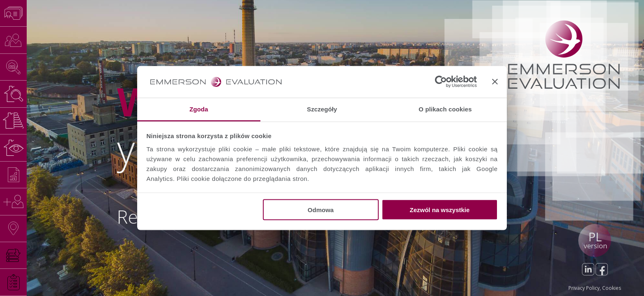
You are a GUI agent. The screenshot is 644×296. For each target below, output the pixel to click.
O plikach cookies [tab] (445, 109)
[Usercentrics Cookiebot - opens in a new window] (441, 82)
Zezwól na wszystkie (439, 210)
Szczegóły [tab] (322, 109)
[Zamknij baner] (495, 82)
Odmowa (321, 210)
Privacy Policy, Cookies (595, 288)
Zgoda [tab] (199, 109)
